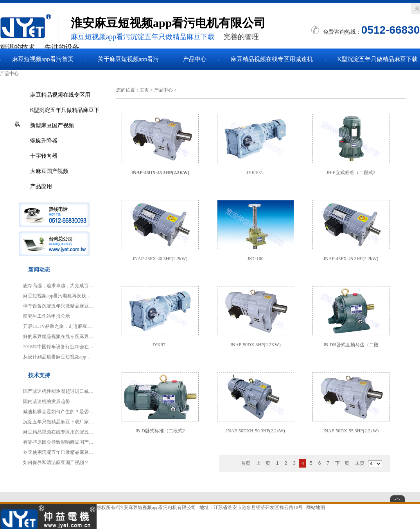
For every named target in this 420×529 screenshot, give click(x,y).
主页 (144, 90)
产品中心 (195, 59)
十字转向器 (44, 156)
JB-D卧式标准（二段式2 (160, 431)
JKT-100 (255, 259)
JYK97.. (160, 345)
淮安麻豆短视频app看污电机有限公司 (157, 507)
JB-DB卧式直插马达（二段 (351, 345)
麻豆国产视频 (29, 28)
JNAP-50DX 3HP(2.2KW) (255, 345)
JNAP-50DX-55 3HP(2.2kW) (351, 431)
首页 (246, 463)
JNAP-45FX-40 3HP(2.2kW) (160, 259)
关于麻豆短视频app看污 (128, 59)
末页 (360, 463)
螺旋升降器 (44, 140)
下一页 (342, 463)
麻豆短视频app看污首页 (43, 59)
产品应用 (41, 186)
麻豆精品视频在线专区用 (60, 95)
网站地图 (316, 507)
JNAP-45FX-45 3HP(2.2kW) (351, 259)
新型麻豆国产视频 (52, 125)
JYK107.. (255, 173)
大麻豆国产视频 (49, 171)
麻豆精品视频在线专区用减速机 (272, 59)
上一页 (263, 463)
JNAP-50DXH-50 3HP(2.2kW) (255, 431)
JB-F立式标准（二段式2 (351, 173)
